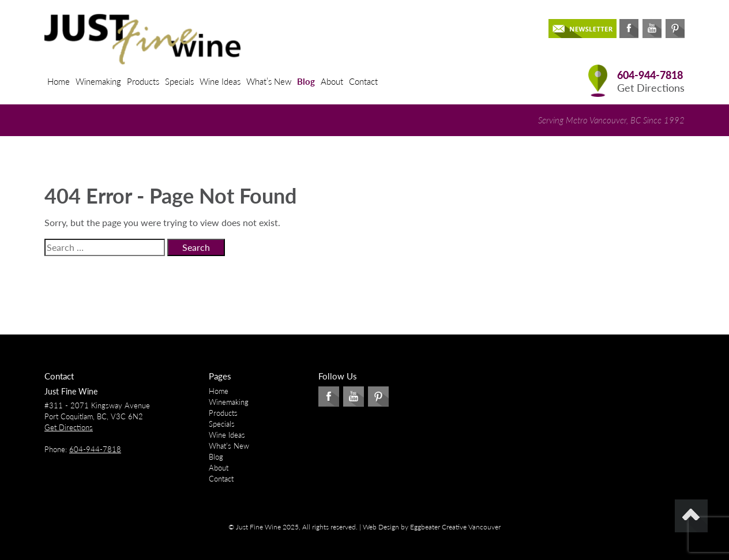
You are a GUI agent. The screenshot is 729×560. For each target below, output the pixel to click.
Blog (306, 81)
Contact (363, 81)
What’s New (269, 81)
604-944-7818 (650, 75)
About (332, 81)
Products (143, 81)
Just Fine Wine (71, 391)
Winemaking (98, 81)
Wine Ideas (220, 81)
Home (59, 81)
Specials (179, 81)
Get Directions (651, 88)
